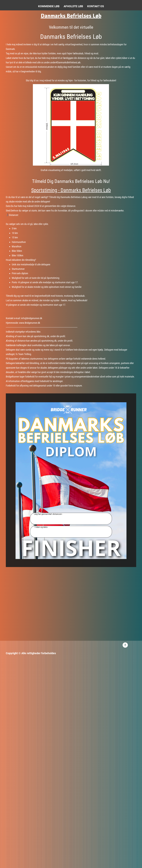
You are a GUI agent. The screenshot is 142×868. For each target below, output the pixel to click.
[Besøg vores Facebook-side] (125, 645)
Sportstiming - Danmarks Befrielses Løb (71, 190)
